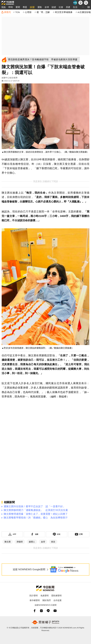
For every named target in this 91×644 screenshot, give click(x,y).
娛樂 (32, 7)
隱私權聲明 (56, 596)
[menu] (89, 7)
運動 (40, 7)
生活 (75, 7)
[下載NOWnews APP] (80, 3)
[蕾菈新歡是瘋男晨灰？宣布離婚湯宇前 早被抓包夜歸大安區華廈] (43, 60)
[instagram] (41, 611)
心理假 (28, 12)
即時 (11, 7)
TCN (17, 12)
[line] (48, 611)
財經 (54, 7)
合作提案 (58, 600)
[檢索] (86, 3)
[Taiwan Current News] (75, 3)
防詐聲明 (34, 596)
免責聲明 (45, 596)
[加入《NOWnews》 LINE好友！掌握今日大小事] (57, 534)
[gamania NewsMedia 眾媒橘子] (45, 622)
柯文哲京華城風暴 (64, 12)
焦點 (4, 7)
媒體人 (32, 542)
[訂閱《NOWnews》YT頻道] (79, 534)
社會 (61, 7)
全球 (47, 7)
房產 (68, 7)
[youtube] (55, 611)
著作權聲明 (35, 600)
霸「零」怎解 (43, 12)
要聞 (18, 7)
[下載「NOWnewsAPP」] (12, 534)
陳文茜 (8, 542)
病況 (53, 542)
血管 (43, 542)
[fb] (35, 611)
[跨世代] (6, 12)
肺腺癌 (20, 542)
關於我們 (47, 600)
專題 (25, 7)
